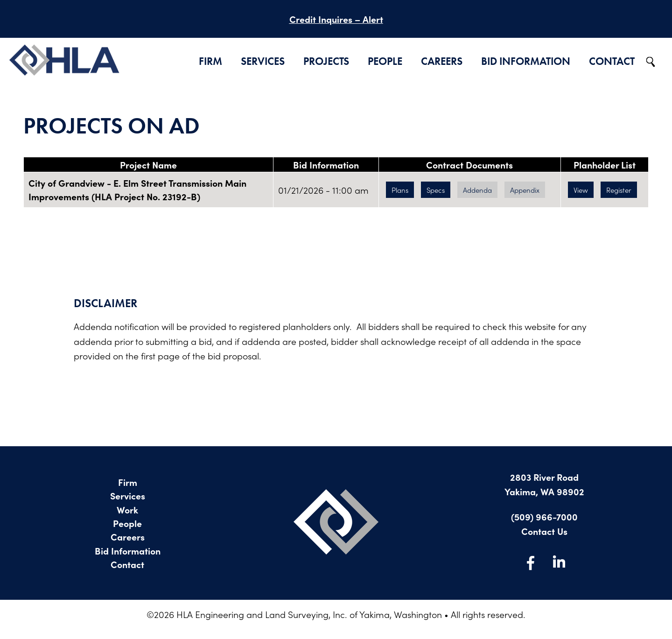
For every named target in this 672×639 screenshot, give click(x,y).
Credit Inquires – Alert (336, 19)
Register (619, 190)
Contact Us (544, 531)
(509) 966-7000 (544, 516)
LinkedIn (559, 562)
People (385, 61)
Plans (400, 190)
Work (127, 509)
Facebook (531, 562)
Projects (326, 61)
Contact (612, 61)
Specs (436, 190)
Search (651, 62)
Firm (210, 61)
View (581, 190)
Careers (442, 61)
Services (263, 61)
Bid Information (526, 61)
